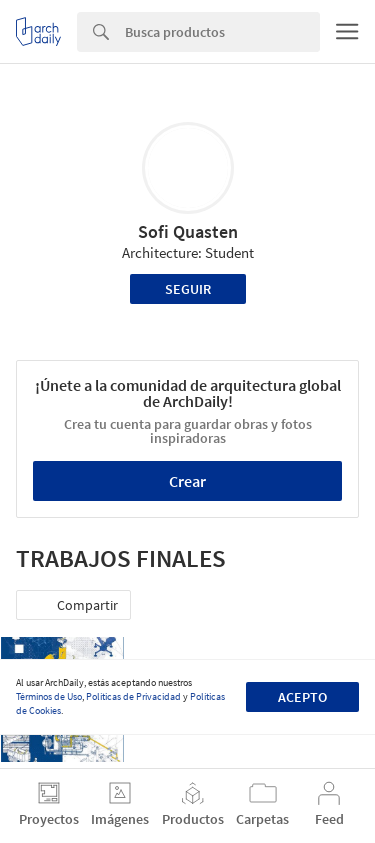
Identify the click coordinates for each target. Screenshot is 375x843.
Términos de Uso (49, 696)
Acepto (302, 697)
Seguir (188, 289)
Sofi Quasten (188, 231)
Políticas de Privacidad (133, 696)
